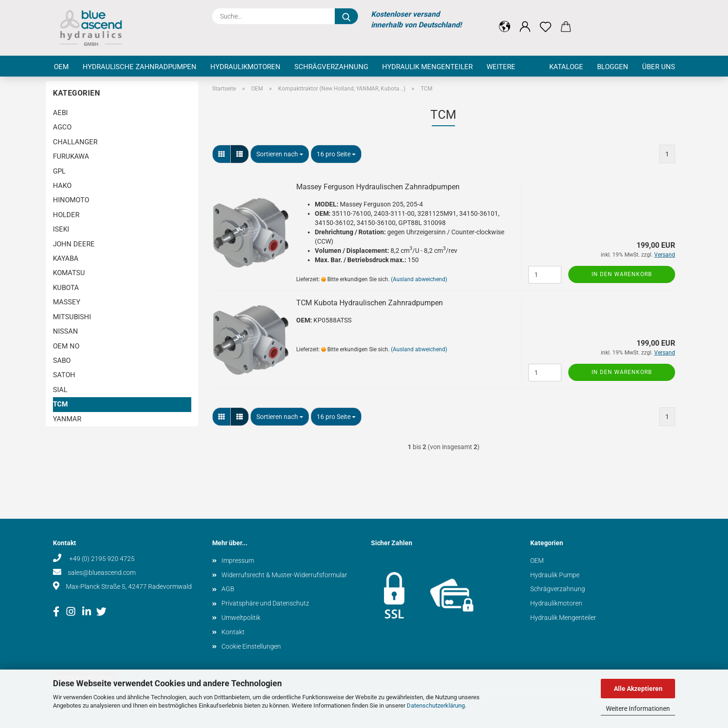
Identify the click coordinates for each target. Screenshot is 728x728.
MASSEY (67, 302)
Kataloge (566, 67)
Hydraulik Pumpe (555, 575)
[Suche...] (346, 16)
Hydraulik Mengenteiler (427, 67)
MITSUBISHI (72, 317)
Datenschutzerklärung (436, 705)
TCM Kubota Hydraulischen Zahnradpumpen (370, 303)
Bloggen (613, 67)
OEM (61, 67)
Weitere (501, 67)
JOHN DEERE (74, 244)
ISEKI (61, 229)
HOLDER (66, 215)
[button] (505, 19)
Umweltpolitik (241, 618)
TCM (60, 404)
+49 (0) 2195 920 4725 (101, 559)
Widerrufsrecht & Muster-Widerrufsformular (284, 575)
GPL (59, 171)
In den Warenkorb (622, 274)
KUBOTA (66, 288)
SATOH (64, 375)
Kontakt (233, 632)
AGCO (62, 127)
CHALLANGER (75, 142)
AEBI (60, 113)
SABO (62, 361)
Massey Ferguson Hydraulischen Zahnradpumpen (378, 187)
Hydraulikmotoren (245, 67)
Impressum (238, 560)
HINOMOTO (71, 200)
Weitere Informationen (638, 709)
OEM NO (66, 346)
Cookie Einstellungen (251, 646)
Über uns (659, 67)
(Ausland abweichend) (419, 279)
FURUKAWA (71, 156)
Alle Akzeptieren (638, 689)
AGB (228, 589)
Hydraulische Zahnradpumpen (140, 67)
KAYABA (66, 258)
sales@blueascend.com (102, 573)
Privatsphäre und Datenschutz (265, 603)
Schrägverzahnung (331, 67)
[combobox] (280, 154)
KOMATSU (69, 273)
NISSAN (65, 331)
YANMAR (67, 419)
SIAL (60, 390)
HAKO (62, 186)
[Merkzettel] (546, 19)
